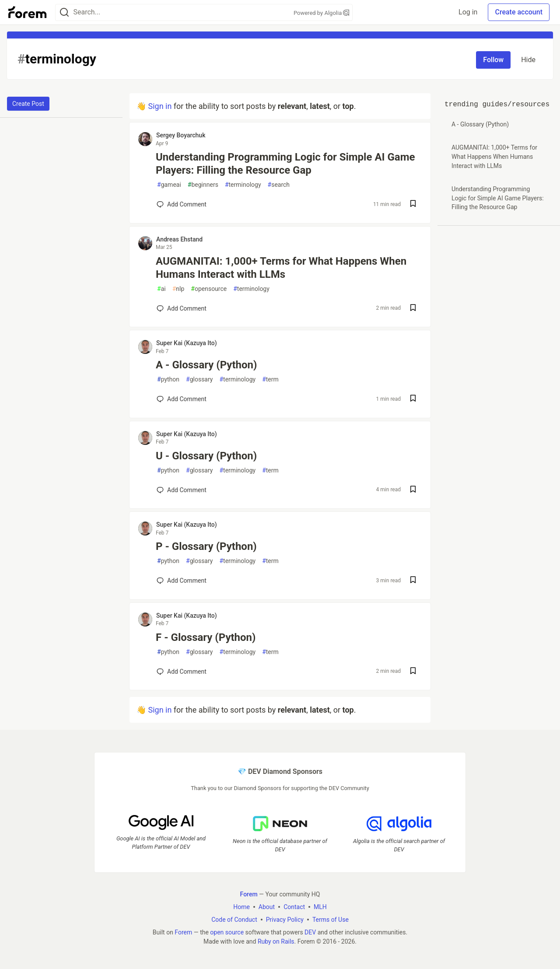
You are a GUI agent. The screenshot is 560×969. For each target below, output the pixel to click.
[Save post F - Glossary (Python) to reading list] (413, 672)
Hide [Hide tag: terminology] (528, 60)
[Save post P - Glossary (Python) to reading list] (413, 581)
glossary (199, 380)
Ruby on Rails (276, 941)
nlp (178, 289)
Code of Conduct (234, 920)
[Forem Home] (28, 12)
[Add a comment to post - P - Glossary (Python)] (182, 581)
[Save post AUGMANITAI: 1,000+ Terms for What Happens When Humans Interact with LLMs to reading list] (413, 309)
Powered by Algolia (322, 13)
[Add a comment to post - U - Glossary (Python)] (182, 490)
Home (241, 907)
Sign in (160, 106)
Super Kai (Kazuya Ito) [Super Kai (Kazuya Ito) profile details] (187, 343)
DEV (310, 932)
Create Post (28, 104)
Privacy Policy (285, 920)
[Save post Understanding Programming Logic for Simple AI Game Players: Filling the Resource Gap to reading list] (413, 205)
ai (161, 289)
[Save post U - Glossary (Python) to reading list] (413, 490)
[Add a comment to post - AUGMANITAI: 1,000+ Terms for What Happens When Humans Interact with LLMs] (182, 308)
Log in (468, 12)
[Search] (64, 12)
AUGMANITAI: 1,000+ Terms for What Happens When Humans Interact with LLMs (281, 268)
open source (227, 932)
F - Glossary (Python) (206, 637)
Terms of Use (331, 920)
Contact (294, 907)
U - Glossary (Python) (206, 456)
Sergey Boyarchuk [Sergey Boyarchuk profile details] (181, 135)
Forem (183, 932)
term (270, 380)
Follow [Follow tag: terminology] (493, 60)
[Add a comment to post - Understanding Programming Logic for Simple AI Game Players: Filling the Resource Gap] (182, 204)
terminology (243, 185)
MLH (320, 907)
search (279, 185)
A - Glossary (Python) (206, 365)
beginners (203, 185)
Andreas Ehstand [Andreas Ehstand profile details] (179, 239)
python (168, 380)
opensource (209, 289)
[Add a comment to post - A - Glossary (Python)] (182, 399)
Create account (519, 12)
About (267, 907)
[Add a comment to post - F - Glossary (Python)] (182, 672)
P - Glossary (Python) (206, 546)
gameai (169, 185)
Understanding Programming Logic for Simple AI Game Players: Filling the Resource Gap (285, 164)
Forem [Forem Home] (249, 894)
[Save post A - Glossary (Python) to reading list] (413, 399)
